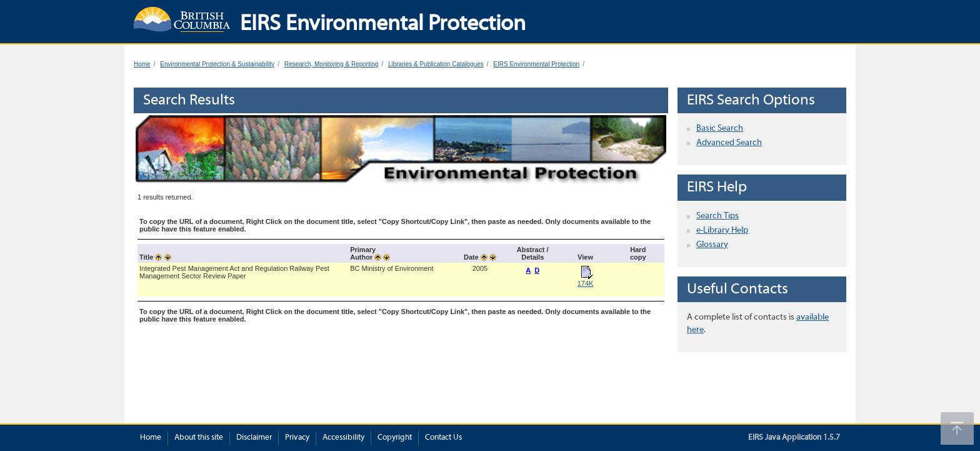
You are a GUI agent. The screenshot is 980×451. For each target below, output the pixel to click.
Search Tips (717, 216)
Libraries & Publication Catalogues (436, 64)
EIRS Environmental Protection (536, 64)
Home (142, 64)
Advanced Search (729, 143)
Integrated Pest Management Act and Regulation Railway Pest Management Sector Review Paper (234, 272)
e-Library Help (722, 231)
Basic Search (720, 129)
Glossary (712, 245)
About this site (199, 438)
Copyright (395, 438)
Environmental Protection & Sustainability (217, 64)
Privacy (297, 438)
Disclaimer (254, 438)
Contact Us (443, 438)
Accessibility (343, 438)
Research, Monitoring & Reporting (332, 64)
